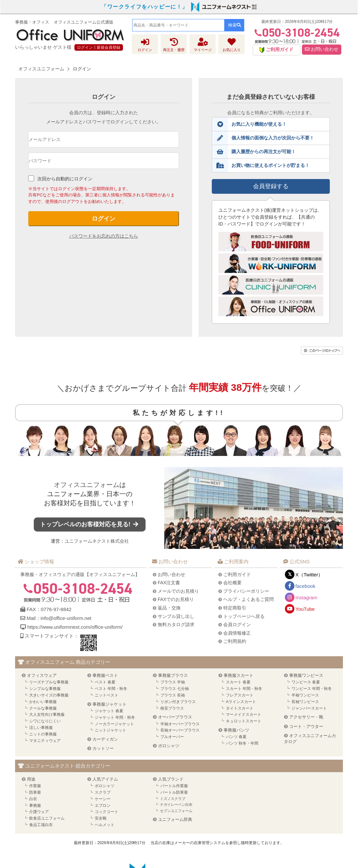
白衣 (33, 799)
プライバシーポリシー (246, 591)
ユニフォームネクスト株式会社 (97, 541)
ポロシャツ (169, 746)
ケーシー (103, 799)
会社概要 (232, 583)
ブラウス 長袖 (173, 695)
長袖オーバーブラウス (180, 730)
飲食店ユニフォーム (47, 818)
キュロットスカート (244, 721)
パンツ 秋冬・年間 (242, 743)
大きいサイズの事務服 (49, 695)
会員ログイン (237, 624)
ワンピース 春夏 (306, 682)
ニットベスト (107, 695)
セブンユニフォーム (176, 811)
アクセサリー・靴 (306, 717)
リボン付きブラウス (178, 702)
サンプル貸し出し (176, 616)
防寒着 (35, 792)
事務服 (35, 805)
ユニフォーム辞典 (175, 819)
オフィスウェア (42, 675)
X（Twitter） (309, 575)
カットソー (103, 748)
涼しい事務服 (41, 728)
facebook (305, 586)
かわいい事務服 (43, 702)
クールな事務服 (43, 708)
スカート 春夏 (238, 682)
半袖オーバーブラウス (180, 724)
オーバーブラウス (175, 717)
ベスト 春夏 (105, 682)
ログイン (104, 219)
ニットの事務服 (43, 734)
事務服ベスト (105, 675)
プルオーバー (172, 737)
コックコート (107, 812)
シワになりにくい (45, 721)
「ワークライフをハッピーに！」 (145, 7)
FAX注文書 (169, 583)
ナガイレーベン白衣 (176, 805)
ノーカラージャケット (114, 724)
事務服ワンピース (306, 675)
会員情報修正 (237, 633)
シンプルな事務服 (45, 689)
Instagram (306, 597)
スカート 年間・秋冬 (244, 689)
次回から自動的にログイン (65, 179)
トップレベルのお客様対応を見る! (90, 524)
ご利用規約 (235, 641)
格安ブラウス (172, 708)
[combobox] (178, 25)
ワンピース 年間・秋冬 (312, 689)
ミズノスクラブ (173, 799)
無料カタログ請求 (176, 624)
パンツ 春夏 (236, 737)
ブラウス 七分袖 (175, 689)
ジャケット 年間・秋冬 (115, 717)
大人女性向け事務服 (47, 714)
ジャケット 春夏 (109, 711)
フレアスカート (240, 695)
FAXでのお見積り (176, 599)
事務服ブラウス (173, 675)
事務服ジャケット (109, 704)
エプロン (103, 805)
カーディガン (105, 739)
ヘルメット (105, 825)
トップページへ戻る (244, 616)
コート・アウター (306, 726)
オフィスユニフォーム (87, 485)
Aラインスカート (241, 702)
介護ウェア (39, 812)
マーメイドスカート (244, 714)
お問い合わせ (322, 49)
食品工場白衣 (41, 825)
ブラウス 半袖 (173, 682)
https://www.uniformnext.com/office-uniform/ (75, 627)
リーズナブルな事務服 (49, 682)
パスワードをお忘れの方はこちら (104, 236)
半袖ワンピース (305, 695)
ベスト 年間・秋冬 (111, 689)
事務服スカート (239, 675)
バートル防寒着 (174, 792)
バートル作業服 (174, 786)
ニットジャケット (110, 730)
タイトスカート (240, 708)
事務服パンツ (236, 730)
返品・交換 (169, 608)
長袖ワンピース (305, 702)
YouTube (305, 609)
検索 (235, 25)
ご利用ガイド (237, 574)
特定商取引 (235, 608)
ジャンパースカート (309, 708)
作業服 (35, 786)
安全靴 (101, 818)
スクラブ (103, 792)
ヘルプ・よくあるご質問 (249, 599)
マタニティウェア (45, 741)
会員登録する (271, 186)
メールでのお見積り (178, 591)
